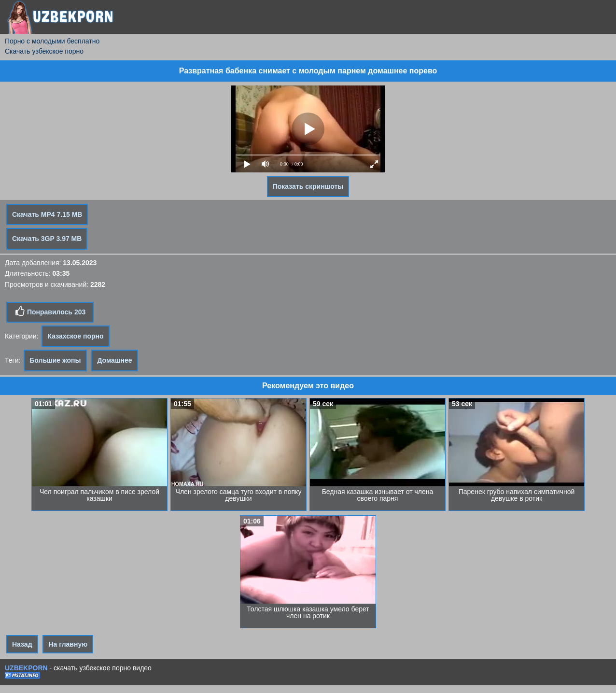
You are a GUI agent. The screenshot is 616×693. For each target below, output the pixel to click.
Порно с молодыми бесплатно (52, 41)
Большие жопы (55, 360)
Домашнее (114, 360)
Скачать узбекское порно (44, 51)
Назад (22, 644)
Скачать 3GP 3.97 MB (47, 239)
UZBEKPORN (26, 668)
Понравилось (50, 311)
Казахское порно (75, 336)
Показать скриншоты (308, 186)
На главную (68, 644)
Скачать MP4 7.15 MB (47, 214)
